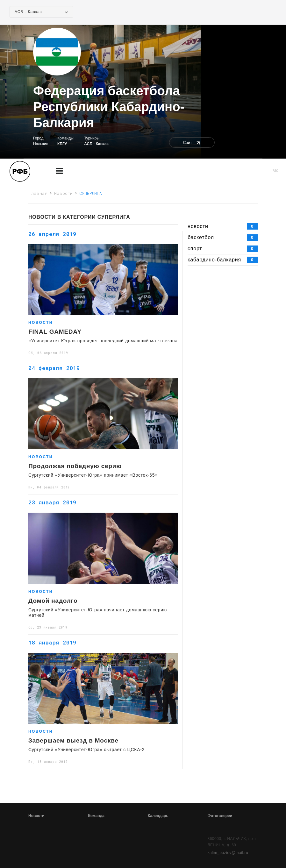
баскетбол (223, 238)
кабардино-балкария (223, 260)
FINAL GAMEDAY (55, 332)
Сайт (192, 143)
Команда (96, 816)
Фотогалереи (220, 816)
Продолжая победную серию (75, 466)
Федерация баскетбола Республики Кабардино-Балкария (109, 107)
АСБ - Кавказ (96, 144)
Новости (64, 193)
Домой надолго (53, 601)
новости (223, 226)
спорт (223, 249)
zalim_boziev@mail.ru (228, 853)
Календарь (158, 816)
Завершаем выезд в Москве (73, 741)
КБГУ (62, 144)
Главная (38, 193)
